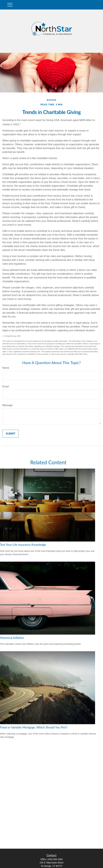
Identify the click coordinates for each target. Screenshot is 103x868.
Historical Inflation (12, 638)
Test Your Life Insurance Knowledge (23, 545)
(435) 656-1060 (55, 859)
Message (8, 405)
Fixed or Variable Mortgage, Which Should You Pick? (34, 727)
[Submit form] (11, 434)
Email (6, 387)
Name (6, 368)
